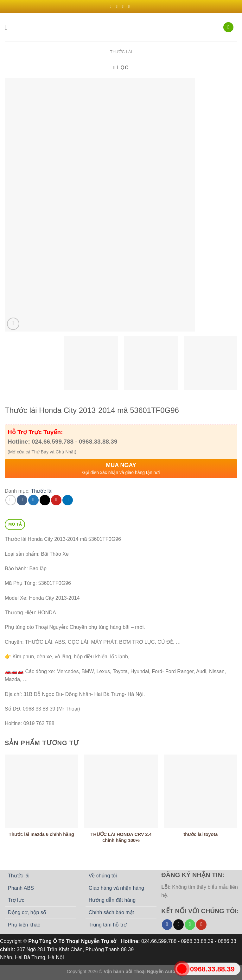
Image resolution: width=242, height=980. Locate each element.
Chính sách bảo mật (111, 912)
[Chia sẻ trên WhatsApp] (11, 500)
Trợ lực (16, 900)
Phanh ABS (21, 888)
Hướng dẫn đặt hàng (112, 900)
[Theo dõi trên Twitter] (124, 6)
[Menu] (9, 27)
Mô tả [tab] (15, 524)
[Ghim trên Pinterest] (56, 500)
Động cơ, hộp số (27, 912)
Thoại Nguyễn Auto (154, 971)
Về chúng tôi (103, 876)
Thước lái (121, 52)
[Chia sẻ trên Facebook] (22, 500)
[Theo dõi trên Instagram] (118, 6)
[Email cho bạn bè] (45, 500)
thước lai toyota (201, 834)
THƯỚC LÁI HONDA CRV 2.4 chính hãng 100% (121, 837)
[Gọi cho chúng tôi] (190, 925)
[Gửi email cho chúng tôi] (130, 6)
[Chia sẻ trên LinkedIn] (68, 500)
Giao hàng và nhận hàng (116, 888)
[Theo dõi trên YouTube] (201, 925)
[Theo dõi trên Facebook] (112, 6)
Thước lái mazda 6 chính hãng (41, 834)
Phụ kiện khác (24, 925)
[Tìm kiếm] (228, 27)
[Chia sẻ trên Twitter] (33, 500)
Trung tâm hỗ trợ (108, 925)
